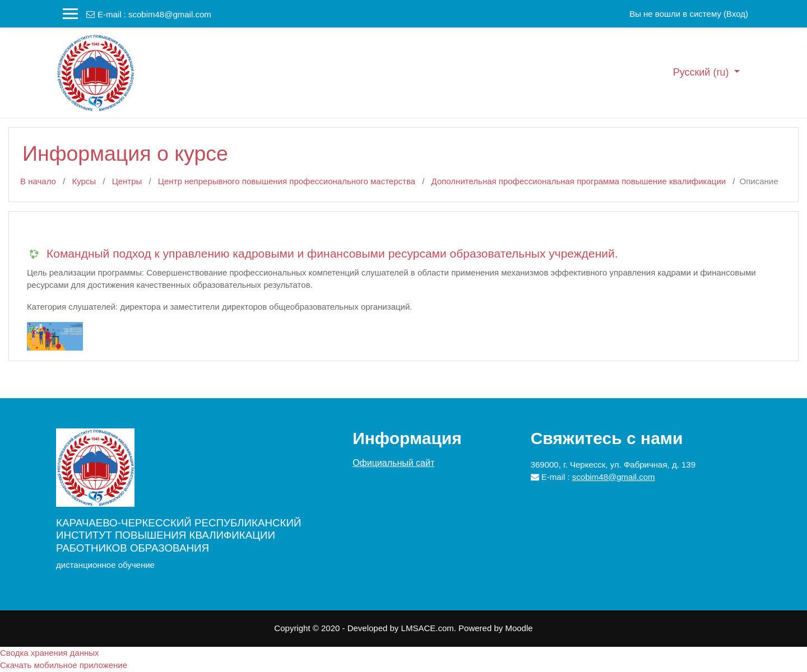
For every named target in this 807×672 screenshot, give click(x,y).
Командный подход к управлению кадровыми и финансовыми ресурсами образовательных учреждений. (332, 253)
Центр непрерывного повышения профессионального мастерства (287, 181)
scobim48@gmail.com (170, 14)
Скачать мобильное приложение (64, 665)
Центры (127, 181)
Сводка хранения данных (50, 653)
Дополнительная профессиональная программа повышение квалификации (579, 181)
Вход (736, 14)
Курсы (84, 181)
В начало (38, 181)
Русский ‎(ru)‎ (702, 72)
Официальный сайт (393, 463)
